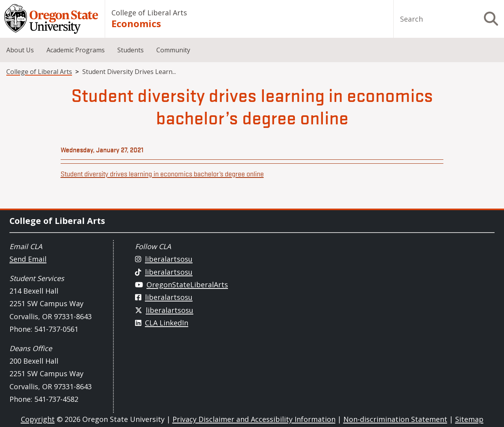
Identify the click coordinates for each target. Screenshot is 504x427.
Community (173, 50)
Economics (136, 23)
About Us (20, 50)
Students (131, 50)
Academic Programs (76, 50)
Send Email (28, 259)
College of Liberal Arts (149, 13)
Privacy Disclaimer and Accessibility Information (254, 419)
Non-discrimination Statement (395, 419)
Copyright (38, 419)
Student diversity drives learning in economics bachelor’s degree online (162, 174)
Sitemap (469, 419)
